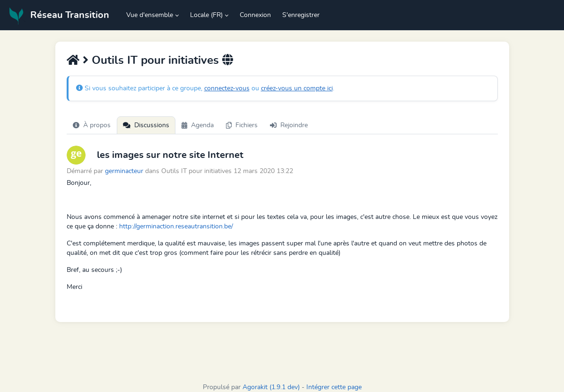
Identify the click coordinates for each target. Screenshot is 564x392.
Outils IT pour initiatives (155, 61)
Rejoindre (289, 125)
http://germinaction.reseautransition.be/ (176, 226)
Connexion (255, 15)
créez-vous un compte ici (297, 88)
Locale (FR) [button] (206, 15)
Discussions (146, 125)
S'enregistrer (301, 15)
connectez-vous (227, 88)
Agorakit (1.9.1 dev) (271, 387)
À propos (92, 125)
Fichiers (242, 125)
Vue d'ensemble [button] (150, 15)
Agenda (198, 125)
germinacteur (124, 171)
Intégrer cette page (334, 387)
